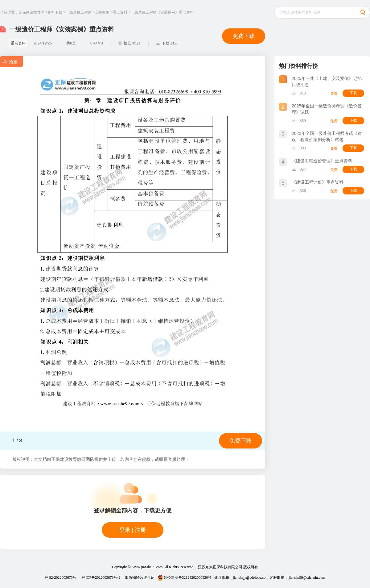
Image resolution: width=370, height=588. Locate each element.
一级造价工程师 (79, 12)
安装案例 (102, 12)
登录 (125, 530)
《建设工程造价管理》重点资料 (322, 161)
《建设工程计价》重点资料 (318, 182)
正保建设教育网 (31, 12)
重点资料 (120, 12)
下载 (353, 93)
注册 (140, 530)
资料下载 (55, 12)
